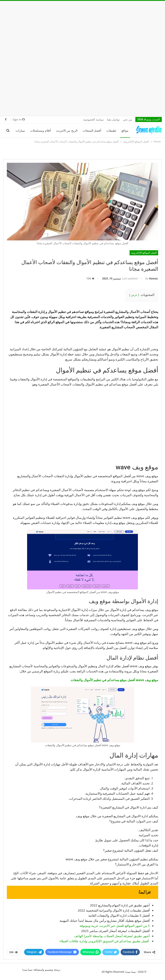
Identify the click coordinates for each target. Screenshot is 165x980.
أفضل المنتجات (92, 131)
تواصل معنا (113, 119)
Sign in (19, 119)
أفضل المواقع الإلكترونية (144, 253)
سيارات (20, 131)
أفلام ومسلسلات (40, 131)
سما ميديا (27, 970)
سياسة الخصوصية (93, 119)
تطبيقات (111, 131)
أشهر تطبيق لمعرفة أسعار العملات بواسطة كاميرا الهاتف (112, 936)
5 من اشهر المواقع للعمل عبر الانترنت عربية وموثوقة (115, 926)
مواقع (125, 131)
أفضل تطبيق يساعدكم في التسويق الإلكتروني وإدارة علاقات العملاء (104, 941)
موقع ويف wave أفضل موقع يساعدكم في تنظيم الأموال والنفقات (114, 680)
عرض (134, 295)
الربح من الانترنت (67, 131)
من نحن (127, 119)
